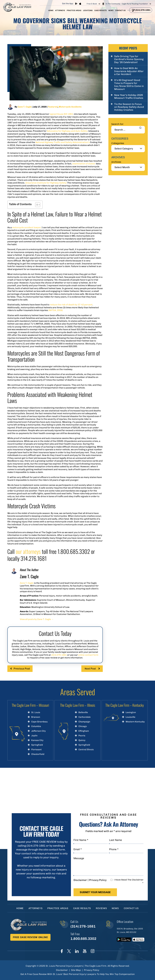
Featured (53, 107)
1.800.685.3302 (83, 939)
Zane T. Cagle (25, 107)
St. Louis (36, 712)
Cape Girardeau (39, 722)
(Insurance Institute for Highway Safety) (46, 183)
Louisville (130, 717)
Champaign (84, 722)
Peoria (82, 736)
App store (80, 4)
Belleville (83, 712)
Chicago (83, 726)
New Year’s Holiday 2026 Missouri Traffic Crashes (129, 96)
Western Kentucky (135, 722)
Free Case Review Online (30, 937)
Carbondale (85, 717)
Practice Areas (74, 10)
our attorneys (28, 551)
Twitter (69, 951)
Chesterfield (38, 754)
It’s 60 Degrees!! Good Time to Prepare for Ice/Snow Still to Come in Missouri (129, 84)
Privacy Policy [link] (92, 970)
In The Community (113, 4)
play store (76, 4)
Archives (116, 162)
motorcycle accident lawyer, (27, 227)
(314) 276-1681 (143, 10)
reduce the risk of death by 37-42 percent (71, 305)
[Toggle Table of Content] (36, 205)
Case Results (101, 10)
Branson (36, 717)
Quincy (82, 740)
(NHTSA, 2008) (56, 310)
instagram (93, 951)
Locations (88, 10)
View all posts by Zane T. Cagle (37, 619)
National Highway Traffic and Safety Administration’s (63, 142)
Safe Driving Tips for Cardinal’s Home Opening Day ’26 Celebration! (129, 59)
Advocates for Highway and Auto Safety (67, 131)
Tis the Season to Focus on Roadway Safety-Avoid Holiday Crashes (129, 107)
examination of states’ (84, 164)
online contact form (88, 655)
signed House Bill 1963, (62, 114)
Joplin (34, 736)
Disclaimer (80, 880)
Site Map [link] (76, 970)
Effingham (84, 731)
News (111, 10)
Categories (118, 143)
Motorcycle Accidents (70, 107)
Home (51, 10)
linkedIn (77, 951)
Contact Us (120, 10)
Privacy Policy (98, 880)
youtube (85, 951)
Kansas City (37, 740)
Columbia (36, 726)
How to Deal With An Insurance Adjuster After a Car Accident (129, 71)
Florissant (36, 750)
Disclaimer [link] (62, 970)
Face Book (62, 951)
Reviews (101, 908)
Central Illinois (86, 750)
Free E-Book (92, 4)
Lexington (131, 712)
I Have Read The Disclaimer (129, 881)
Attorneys (60, 10)
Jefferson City (38, 731)
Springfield (37, 745)
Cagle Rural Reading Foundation (135, 4)
